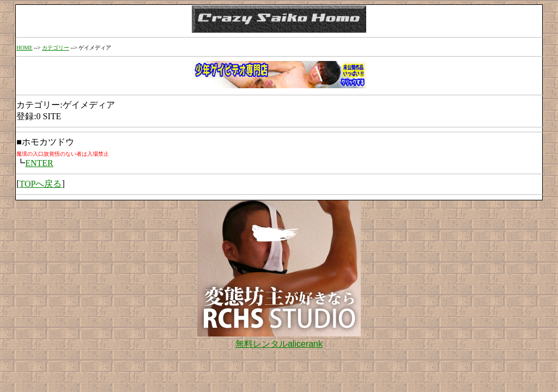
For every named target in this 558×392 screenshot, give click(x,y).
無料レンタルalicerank (279, 344)
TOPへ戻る (40, 184)
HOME (24, 48)
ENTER (39, 163)
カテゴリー (56, 48)
